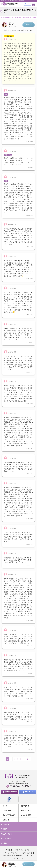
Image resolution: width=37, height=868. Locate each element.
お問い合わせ (27, 853)
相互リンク (30, 855)
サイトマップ (18, 858)
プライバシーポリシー (23, 850)
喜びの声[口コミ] (9, 815)
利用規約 (19, 855)
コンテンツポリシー (12, 853)
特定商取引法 (8, 855)
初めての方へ (26, 806)
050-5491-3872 (21, 786)
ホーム (5, 806)
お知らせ (6, 820)
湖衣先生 (11, 24)
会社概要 (9, 850)
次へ (28, 759)
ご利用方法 (7, 811)
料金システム (26, 811)
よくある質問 (26, 815)
